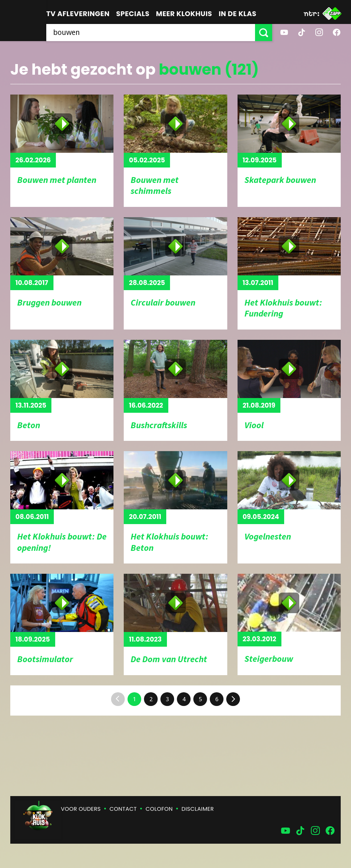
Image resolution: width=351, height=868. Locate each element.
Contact (123, 809)
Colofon (159, 809)
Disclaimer (198, 809)
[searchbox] (151, 33)
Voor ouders (81, 809)
